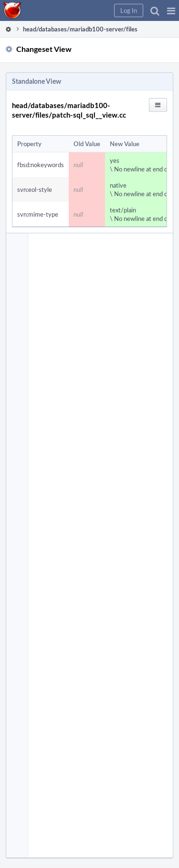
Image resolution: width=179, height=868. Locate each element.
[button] (171, 10)
